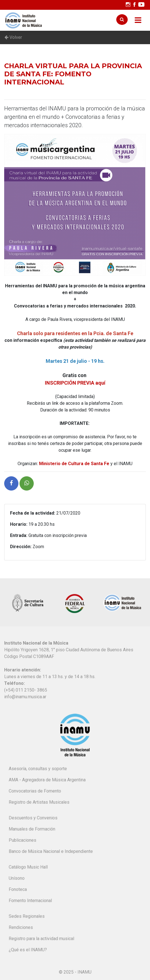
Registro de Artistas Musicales (39, 803)
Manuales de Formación (32, 829)
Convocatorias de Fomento (35, 791)
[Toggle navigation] (138, 20)
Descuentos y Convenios (33, 819)
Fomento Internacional (31, 901)
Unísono (17, 879)
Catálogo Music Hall (29, 868)
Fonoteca (18, 890)
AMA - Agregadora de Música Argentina (47, 780)
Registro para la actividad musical (42, 939)
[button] (11, 483)
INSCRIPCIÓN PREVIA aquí (75, 383)
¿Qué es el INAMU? (28, 950)
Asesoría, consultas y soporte (38, 769)
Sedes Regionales (27, 917)
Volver (13, 37)
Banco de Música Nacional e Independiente (51, 852)
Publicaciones (23, 841)
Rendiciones (21, 928)
